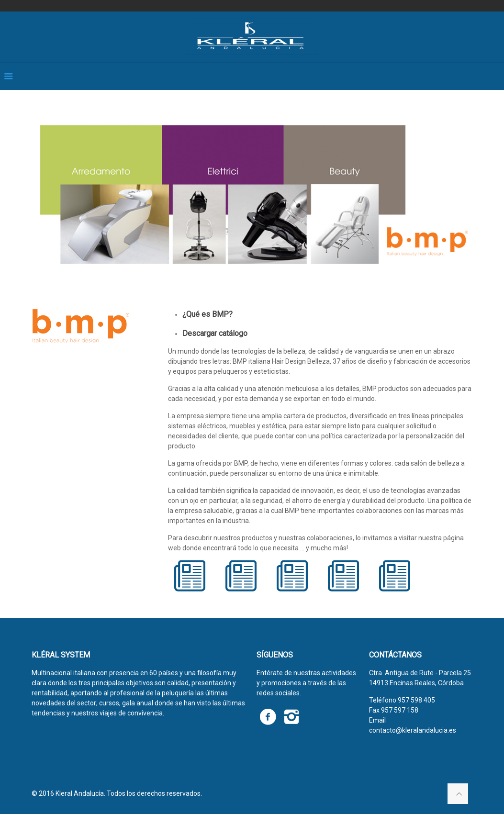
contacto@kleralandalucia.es (413, 730)
